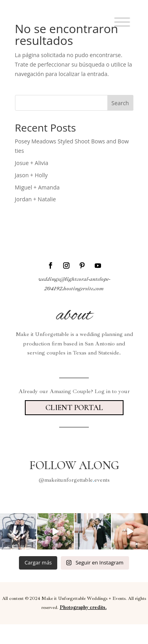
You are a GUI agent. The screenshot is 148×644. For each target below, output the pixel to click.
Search (120, 103)
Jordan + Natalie (36, 199)
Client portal (74, 408)
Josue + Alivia (32, 163)
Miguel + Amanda (37, 187)
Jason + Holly (31, 175)
